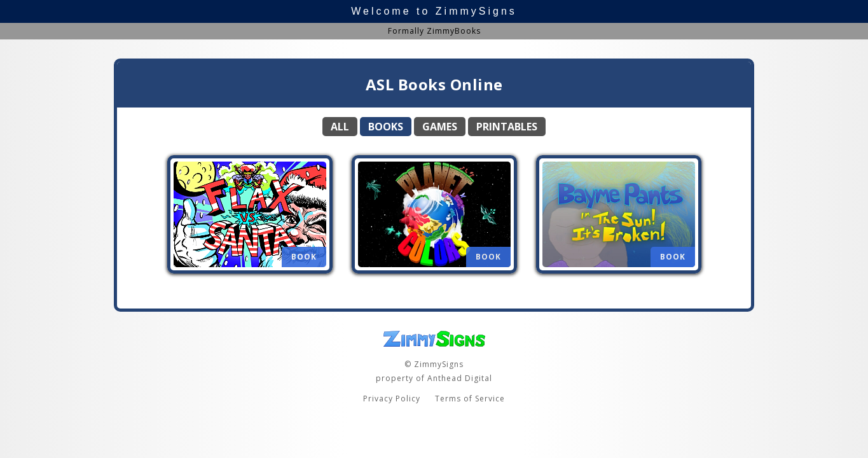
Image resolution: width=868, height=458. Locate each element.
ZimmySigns (476, 11)
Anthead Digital (460, 378)
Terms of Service (470, 399)
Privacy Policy (392, 399)
